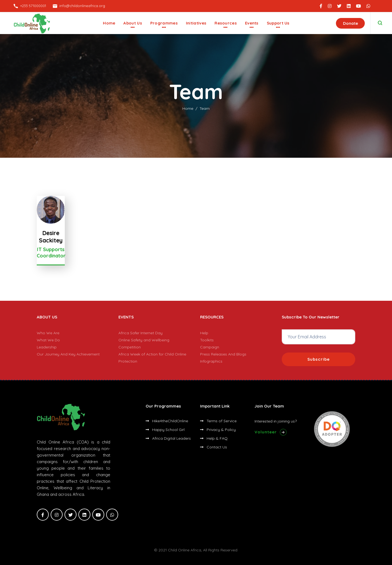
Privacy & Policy (218, 430)
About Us (133, 23)
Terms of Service (218, 421)
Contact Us (214, 447)
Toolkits (207, 340)
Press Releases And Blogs (223, 354)
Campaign (210, 347)
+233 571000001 (33, 6)
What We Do (48, 340)
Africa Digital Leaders (168, 438)
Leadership (47, 347)
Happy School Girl (165, 430)
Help (204, 333)
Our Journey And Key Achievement (68, 354)
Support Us (278, 23)
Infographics (211, 361)
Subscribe (318, 359)
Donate (350, 23)
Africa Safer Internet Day (140, 333)
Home (109, 23)
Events (252, 23)
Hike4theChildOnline (167, 421)
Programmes (164, 23)
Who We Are (48, 333)
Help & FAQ (214, 438)
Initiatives (196, 23)
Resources (226, 23)
